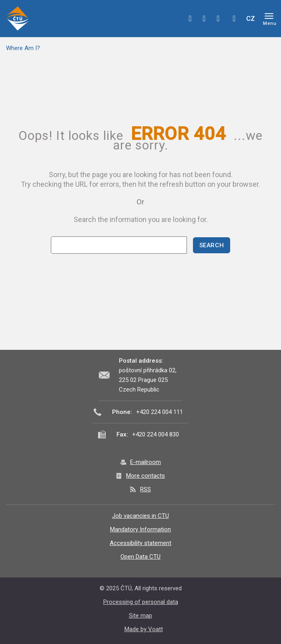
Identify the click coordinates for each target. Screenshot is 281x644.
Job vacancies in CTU (140, 516)
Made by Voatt (144, 629)
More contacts (146, 476)
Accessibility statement (140, 543)
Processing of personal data (141, 602)
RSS (146, 489)
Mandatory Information (140, 529)
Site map (140, 616)
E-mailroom (146, 462)
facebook (190, 18)
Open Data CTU (140, 557)
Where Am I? (23, 48)
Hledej (234, 18)
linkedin (218, 18)
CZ (251, 18)
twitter (204, 18)
